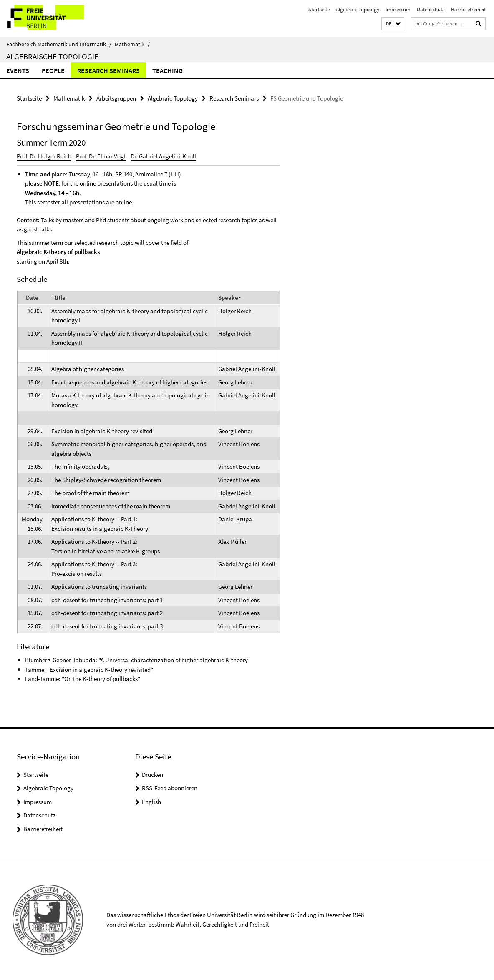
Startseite (319, 9)
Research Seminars (108, 70)
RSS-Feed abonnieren (170, 788)
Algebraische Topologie (52, 56)
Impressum (398, 9)
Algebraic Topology (358, 9)
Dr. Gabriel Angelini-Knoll (163, 156)
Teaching (168, 70)
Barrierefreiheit (468, 9)
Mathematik (132, 44)
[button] (393, 24)
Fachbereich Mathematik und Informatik (59, 44)
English (151, 802)
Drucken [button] (152, 775)
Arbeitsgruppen (116, 98)
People (53, 70)
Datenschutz (431, 9)
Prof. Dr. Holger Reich (44, 156)
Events (18, 70)
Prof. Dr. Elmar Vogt (101, 156)
